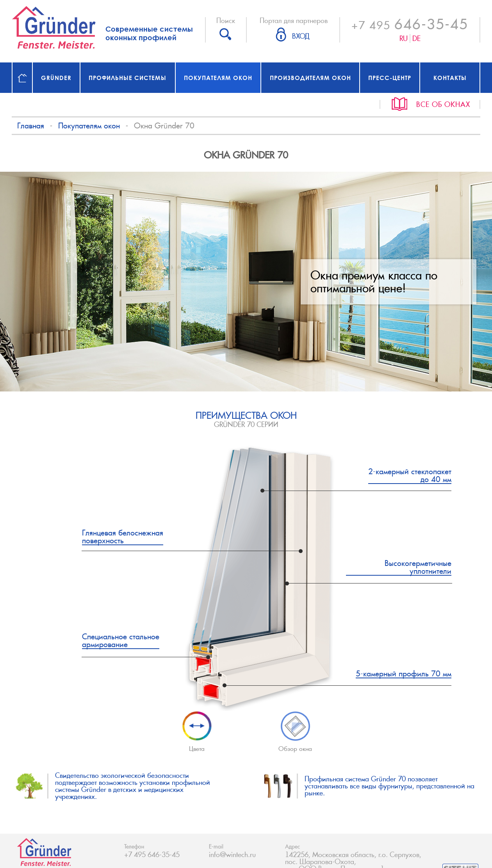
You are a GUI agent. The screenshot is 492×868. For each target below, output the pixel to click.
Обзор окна (295, 746)
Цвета (197, 732)
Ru (404, 38)
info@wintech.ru (232, 855)
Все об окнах (443, 104)
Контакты (450, 78)
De (416, 38)
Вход (301, 36)
